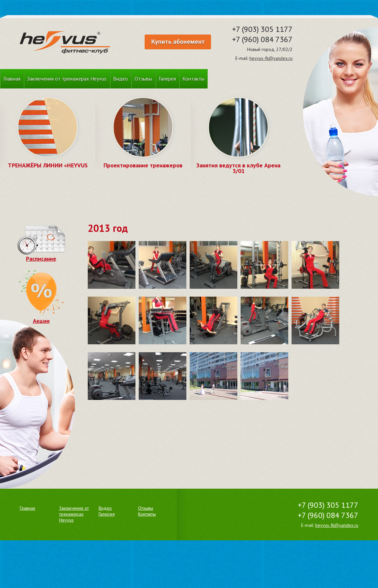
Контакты (193, 79)
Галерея (167, 79)
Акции (41, 318)
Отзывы (143, 79)
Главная (12, 79)
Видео (120, 79)
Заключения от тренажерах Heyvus (67, 79)
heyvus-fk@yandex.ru (271, 58)
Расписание (41, 256)
